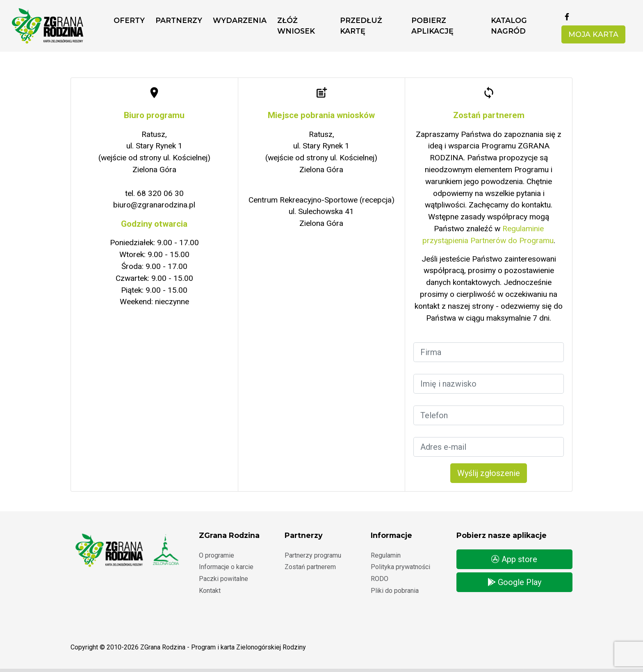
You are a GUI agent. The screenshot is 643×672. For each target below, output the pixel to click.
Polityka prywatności (400, 567)
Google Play (514, 582)
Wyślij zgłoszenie (489, 473)
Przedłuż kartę (361, 26)
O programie (217, 555)
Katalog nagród (509, 26)
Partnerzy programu (313, 555)
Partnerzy (179, 20)
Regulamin (386, 555)
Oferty (129, 20)
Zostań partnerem (310, 567)
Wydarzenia (240, 20)
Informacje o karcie (226, 567)
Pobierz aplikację (432, 26)
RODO (380, 579)
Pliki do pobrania (395, 591)
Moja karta (593, 34)
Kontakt (210, 591)
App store (514, 559)
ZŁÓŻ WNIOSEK (296, 26)
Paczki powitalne (223, 579)
